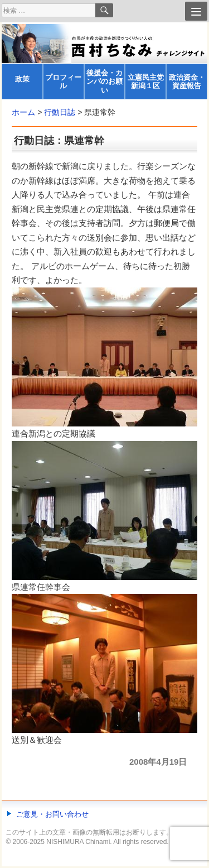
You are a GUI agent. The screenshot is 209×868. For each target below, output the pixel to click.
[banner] (104, 62)
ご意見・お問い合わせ (52, 814)
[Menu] (196, 11)
